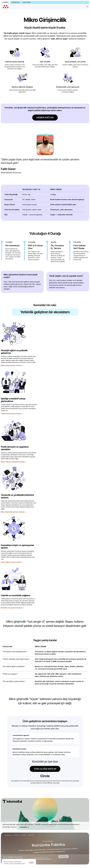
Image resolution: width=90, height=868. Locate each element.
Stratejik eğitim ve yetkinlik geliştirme (14, 332)
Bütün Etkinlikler (38, 790)
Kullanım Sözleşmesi (39, 859)
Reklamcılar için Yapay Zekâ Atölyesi (43, 812)
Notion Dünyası (38, 778)
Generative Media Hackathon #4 (42, 801)
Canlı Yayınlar (37, 839)
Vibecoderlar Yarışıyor (39, 821)
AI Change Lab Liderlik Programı (42, 799)
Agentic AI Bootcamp (39, 792)
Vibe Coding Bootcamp (40, 817)
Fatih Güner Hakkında (13, 769)
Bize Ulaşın (10, 776)
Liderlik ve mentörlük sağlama (61, 430)
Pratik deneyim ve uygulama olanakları (15, 381)
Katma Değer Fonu (65, 767)
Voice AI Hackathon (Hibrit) (41, 823)
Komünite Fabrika (38, 774)
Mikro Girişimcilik (38, 767)
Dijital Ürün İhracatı (65, 765)
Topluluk (36, 765)
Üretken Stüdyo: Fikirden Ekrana (42, 830)
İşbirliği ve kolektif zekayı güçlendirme (59, 332)
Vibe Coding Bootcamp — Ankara (43, 819)
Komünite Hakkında (12, 765)
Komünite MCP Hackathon (41, 806)
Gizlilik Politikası (52, 859)
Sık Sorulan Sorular (12, 774)
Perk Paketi (36, 772)
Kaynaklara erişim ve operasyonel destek (18, 431)
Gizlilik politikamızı (12, 725)
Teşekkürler (10, 778)
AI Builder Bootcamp (39, 797)
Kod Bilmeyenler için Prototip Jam (43, 803)
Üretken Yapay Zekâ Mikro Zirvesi (43, 832)
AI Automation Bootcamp (40, 794)
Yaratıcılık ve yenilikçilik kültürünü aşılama (63, 381)
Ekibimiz (9, 767)
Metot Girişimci (37, 769)
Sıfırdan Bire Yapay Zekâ (40, 814)
